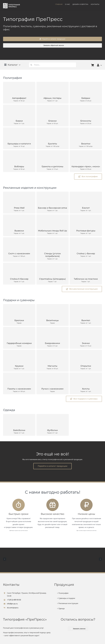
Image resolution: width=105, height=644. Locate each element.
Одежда (62, 608)
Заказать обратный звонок (53, 45)
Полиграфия (63, 593)
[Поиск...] (53, 65)
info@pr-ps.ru (12, 604)
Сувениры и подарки (67, 598)
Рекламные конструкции (68, 603)
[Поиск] (31, 65)
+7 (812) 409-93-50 (14, 600)
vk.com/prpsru (13, 608)
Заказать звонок (78, 629)
